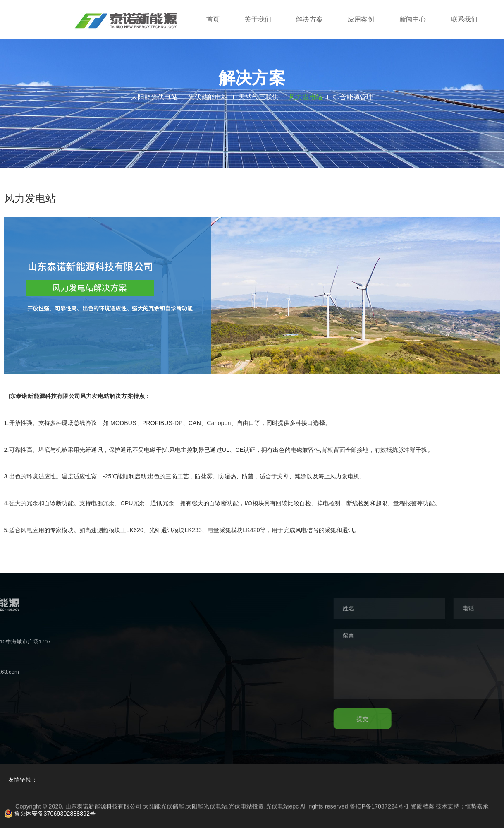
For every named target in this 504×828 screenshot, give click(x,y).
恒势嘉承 (477, 810)
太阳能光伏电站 (154, 97)
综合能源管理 (353, 97)
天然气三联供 (259, 97)
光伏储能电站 (208, 97)
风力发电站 (306, 97)
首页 (213, 19)
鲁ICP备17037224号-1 (379, 810)
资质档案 (422, 810)
